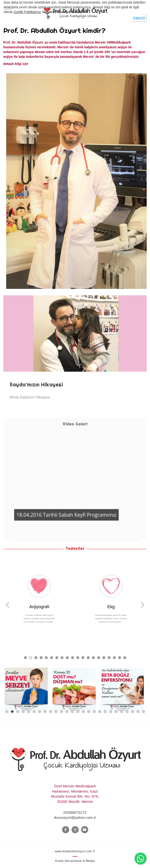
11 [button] (77, 657)
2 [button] (30, 657)
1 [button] (25, 657)
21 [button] (116, 712)
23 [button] (127, 712)
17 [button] (109, 657)
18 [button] (114, 657)
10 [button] (72, 657)
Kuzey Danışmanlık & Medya (75, 861)
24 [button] (133, 712)
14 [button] (93, 657)
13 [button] (88, 657)
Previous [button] (7, 605)
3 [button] (36, 657)
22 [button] (122, 712)
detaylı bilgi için (16, 64)
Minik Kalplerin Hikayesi (30, 397)
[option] (75, 350)
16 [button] (104, 657)
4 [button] (41, 657)
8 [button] (62, 657)
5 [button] (46, 657)
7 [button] (56, 657)
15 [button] (98, 657)
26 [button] (143, 712)
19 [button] (119, 657)
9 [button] (67, 657)
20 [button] (124, 657)
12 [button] (83, 657)
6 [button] (51, 657)
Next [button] (143, 605)
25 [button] (138, 712)
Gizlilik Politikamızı (27, 12)
